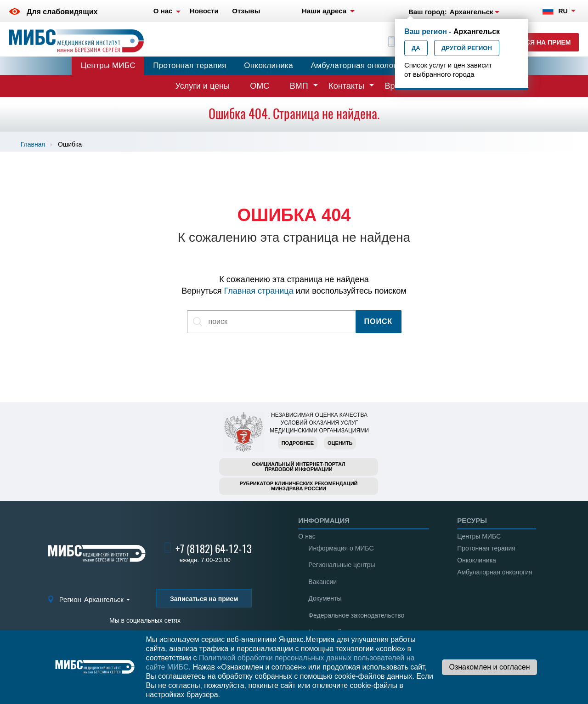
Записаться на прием (531, 42)
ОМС (260, 86)
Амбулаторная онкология (358, 65)
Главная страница (259, 291)
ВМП (299, 86)
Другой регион (467, 48)
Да (416, 48)
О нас (307, 536)
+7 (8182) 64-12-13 (214, 549)
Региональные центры (342, 565)
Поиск (379, 321)
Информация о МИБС (341, 548)
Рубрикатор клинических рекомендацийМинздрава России (299, 486)
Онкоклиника (269, 65)
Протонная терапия (190, 65)
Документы (325, 598)
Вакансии (322, 582)
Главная (33, 144)
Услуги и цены (203, 86)
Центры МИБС (108, 65)
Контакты (346, 86)
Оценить (340, 443)
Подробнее (298, 443)
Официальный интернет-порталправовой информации (299, 467)
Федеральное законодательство (356, 615)
